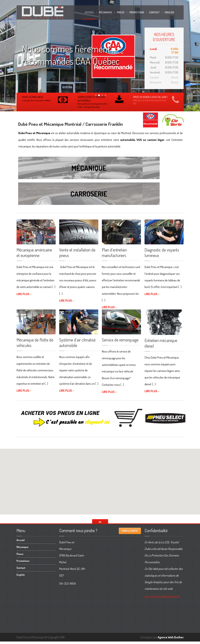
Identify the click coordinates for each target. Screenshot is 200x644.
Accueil (89, 12)
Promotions (137, 12)
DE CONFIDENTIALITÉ (162, 599)
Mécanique (106, 12)
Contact (154, 12)
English (169, 12)
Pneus (121, 12)
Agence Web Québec (171, 639)
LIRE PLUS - (24, 296)
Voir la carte (130, 533)
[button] (100, 481)
